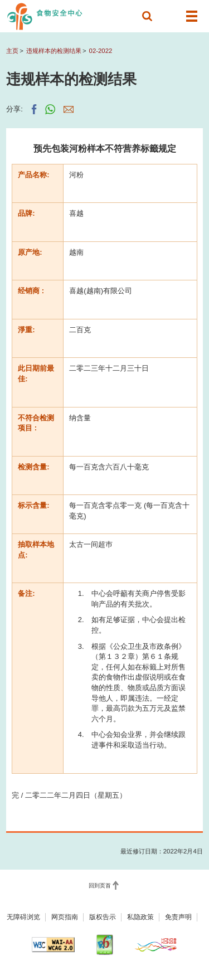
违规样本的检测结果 (54, 51)
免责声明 (178, 917)
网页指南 (65, 917)
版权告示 (103, 917)
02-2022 (101, 51)
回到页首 (100, 886)
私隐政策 (140, 917)
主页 (12, 51)
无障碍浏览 (23, 917)
